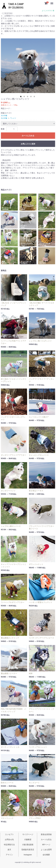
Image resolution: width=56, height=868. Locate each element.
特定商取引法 (9, 845)
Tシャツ (13, 118)
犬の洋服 (4, 116)
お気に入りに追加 (28, 144)
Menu (52, 2)
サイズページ (28, 834)
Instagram (28, 855)
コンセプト (9, 834)
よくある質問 (46, 850)
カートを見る (46, 840)
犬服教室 (28, 840)
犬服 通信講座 (28, 845)
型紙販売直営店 (28, 850)
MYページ (46, 845)
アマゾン (9, 855)
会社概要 (46, 855)
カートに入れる (28, 136)
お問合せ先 (9, 840)
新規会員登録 (46, 834)
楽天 (9, 850)
